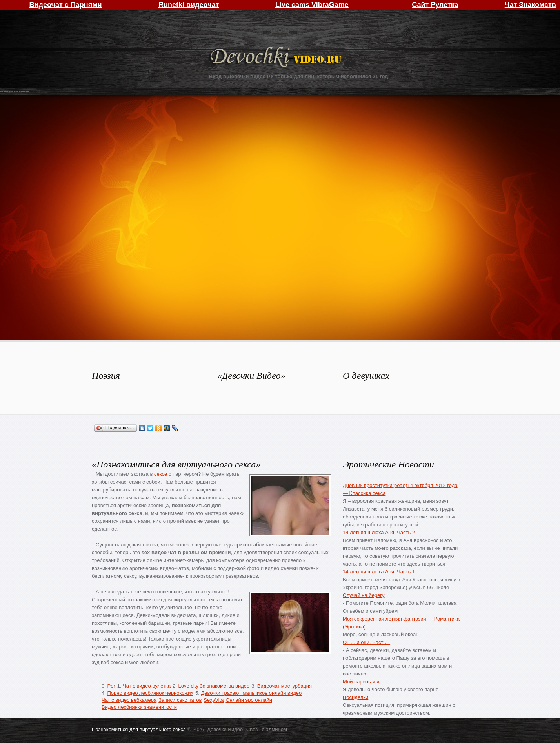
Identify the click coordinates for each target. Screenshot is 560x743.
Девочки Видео (277, 58)
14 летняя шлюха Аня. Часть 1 (379, 572)
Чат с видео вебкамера (129, 700)
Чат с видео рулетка (147, 686)
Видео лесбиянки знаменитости (139, 707)
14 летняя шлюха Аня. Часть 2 (379, 532)
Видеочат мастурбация (285, 686)
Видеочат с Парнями (66, 5)
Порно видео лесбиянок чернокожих (150, 693)
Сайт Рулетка (435, 5)
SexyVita (214, 700)
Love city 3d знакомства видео (214, 686)
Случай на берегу (364, 595)
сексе (161, 474)
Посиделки (355, 697)
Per (111, 686)
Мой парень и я (361, 682)
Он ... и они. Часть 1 (366, 642)
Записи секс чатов (180, 700)
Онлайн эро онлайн (249, 700)
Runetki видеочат (189, 5)
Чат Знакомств (530, 5)
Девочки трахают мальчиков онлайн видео (251, 693)
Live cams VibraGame (312, 5)
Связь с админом (267, 729)
